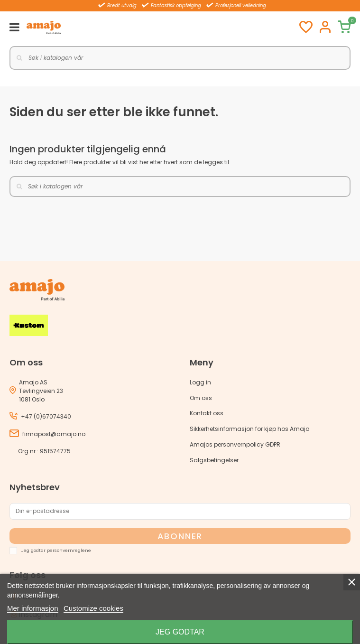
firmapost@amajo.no (54, 434)
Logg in (200, 382)
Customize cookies (93, 608)
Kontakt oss (207, 413)
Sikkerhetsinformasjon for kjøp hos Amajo (249, 429)
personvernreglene (69, 550)
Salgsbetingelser (214, 460)
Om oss (201, 398)
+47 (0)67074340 (46, 416)
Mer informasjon (33, 608)
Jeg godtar (180, 632)
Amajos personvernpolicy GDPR (235, 444)
